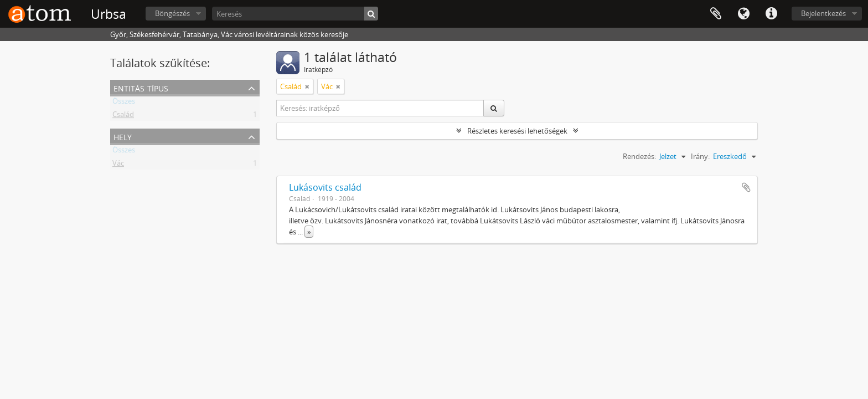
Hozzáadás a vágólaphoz (746, 187)
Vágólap (716, 14)
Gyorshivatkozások (771, 14)
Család (123, 116)
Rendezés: (639, 156)
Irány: (700, 156)
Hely (123, 136)
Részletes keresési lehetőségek (517, 131)
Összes (124, 103)
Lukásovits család (325, 187)
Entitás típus (141, 87)
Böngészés (172, 13)
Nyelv (743, 14)
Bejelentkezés (823, 13)
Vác (118, 165)
